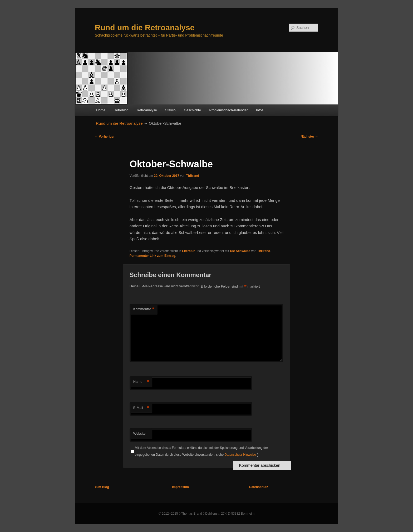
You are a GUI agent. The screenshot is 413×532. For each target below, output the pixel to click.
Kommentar (144, 309)
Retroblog (121, 110)
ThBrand (192, 176)
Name (141, 382)
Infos (260, 110)
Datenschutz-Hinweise (240, 455)
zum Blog (102, 487)
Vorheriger (105, 137)
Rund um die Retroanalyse (145, 27)
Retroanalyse (147, 110)
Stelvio (170, 110)
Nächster (309, 137)
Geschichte (192, 110)
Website (139, 433)
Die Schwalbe (240, 251)
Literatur (188, 251)
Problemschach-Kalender (228, 110)
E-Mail (141, 408)
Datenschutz (259, 487)
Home (101, 110)
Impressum (180, 487)
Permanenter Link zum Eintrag (152, 256)
